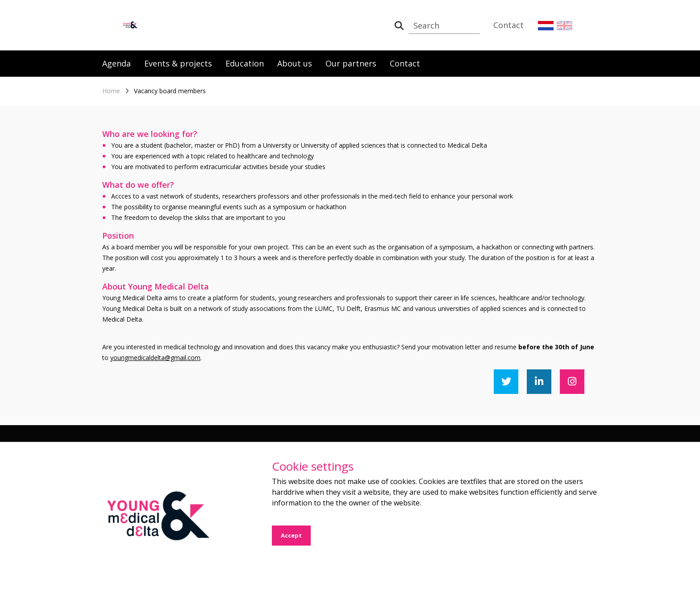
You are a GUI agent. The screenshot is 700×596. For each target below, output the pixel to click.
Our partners (351, 63)
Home (111, 91)
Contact (508, 25)
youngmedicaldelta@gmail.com (155, 358)
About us (295, 63)
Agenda (117, 63)
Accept (291, 535)
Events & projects (178, 63)
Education (245, 63)
